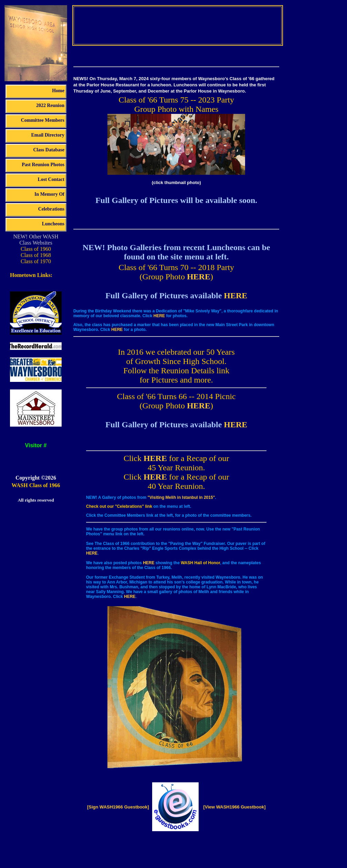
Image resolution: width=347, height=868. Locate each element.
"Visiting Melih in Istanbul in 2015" (181, 497)
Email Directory (48, 135)
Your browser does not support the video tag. (178, 25)
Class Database (49, 150)
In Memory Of (49, 194)
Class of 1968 (36, 255)
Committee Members (43, 120)
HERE (199, 277)
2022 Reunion (50, 105)
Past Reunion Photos (43, 165)
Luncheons (53, 224)
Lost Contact (51, 179)
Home (58, 91)
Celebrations (51, 209)
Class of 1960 (36, 249)
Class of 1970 (36, 261)
